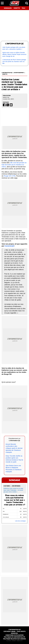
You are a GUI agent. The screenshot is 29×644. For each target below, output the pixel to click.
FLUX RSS (9, 641)
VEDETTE (17, 8)
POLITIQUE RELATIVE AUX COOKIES (14, 639)
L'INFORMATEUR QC (7, 73)
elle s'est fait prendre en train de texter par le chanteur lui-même (14, 165)
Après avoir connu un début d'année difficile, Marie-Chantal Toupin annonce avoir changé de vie (14, 54)
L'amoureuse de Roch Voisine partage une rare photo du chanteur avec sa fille (14, 62)
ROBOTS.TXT (20, 641)
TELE (23, 8)
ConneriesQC (9, 246)
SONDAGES (8, 8)
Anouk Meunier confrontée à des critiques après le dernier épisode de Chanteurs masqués (14, 448)
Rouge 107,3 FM (10, 176)
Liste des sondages (20, 521)
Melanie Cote (6, 97)
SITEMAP (14, 641)
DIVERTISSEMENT (19, 73)
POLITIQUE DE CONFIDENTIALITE (14, 637)
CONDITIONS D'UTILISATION (14, 635)
